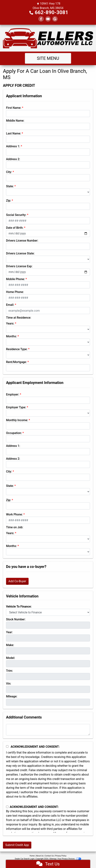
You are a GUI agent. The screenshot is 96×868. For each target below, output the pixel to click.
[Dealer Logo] (48, 38)
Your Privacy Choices (69, 859)
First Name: (14, 108)
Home (32, 856)
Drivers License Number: (22, 241)
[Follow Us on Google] (55, 19)
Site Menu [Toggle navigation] (48, 58)
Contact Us (49, 856)
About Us (40, 856)
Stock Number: (16, 619)
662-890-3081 (52, 12)
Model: (11, 658)
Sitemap (53, 859)
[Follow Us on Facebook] (41, 19)
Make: (10, 645)
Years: (10, 323)
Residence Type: (17, 349)
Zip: (9, 201)
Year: (9, 632)
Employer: (13, 394)
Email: (10, 305)
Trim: (9, 671)
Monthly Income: (17, 420)
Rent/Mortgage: (16, 362)
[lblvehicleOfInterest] (48, 612)
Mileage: (12, 696)
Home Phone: (15, 292)
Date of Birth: (15, 228)
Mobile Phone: (15, 279)
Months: (11, 336)
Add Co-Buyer (17, 581)
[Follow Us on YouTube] (48, 19)
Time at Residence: (19, 318)
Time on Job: (15, 527)
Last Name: (14, 133)
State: (10, 186)
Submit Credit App (17, 845)
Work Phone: (14, 514)
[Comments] (48, 730)
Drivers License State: (20, 253)
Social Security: (16, 215)
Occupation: (14, 433)
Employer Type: (16, 407)
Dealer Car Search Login (25, 859)
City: (9, 172)
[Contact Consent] (7, 807)
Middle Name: (15, 121)
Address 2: (13, 159)
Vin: (9, 684)
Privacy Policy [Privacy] (61, 856)
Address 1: (13, 146)
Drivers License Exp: (19, 266)
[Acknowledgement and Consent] (7, 746)
